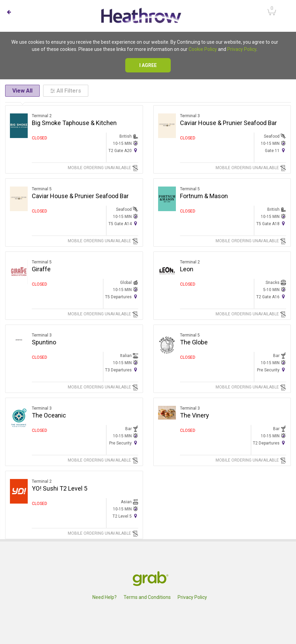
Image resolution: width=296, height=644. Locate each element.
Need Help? (105, 597)
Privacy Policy (242, 49)
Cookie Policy (203, 49)
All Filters (66, 91)
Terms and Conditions (147, 597)
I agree (148, 65)
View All (22, 91)
